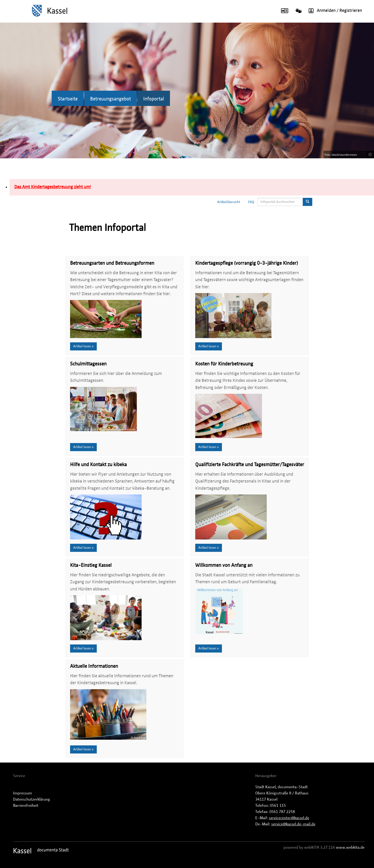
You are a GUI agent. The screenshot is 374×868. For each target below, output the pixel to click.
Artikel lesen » (83, 346)
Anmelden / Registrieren (334, 11)
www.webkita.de (350, 848)
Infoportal (154, 99)
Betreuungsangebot (110, 99)
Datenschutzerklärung (32, 799)
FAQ (251, 202)
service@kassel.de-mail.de (293, 824)
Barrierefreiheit (26, 806)
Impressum (23, 793)
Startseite (68, 99)
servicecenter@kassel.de (289, 818)
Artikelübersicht (229, 202)
